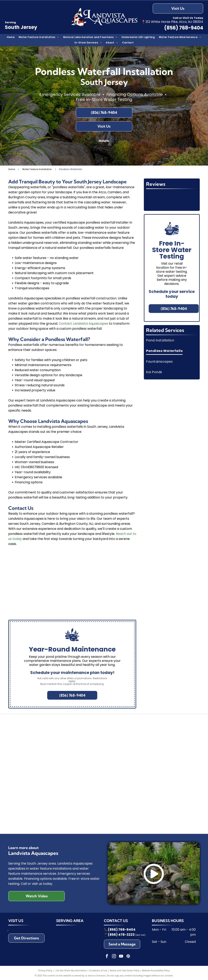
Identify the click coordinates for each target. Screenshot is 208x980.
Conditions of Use (98, 970)
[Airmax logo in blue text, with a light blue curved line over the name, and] (166, 730)
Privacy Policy (45, 970)
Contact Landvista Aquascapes (83, 324)
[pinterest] (128, 957)
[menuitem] (11, 37)
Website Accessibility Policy (156, 970)
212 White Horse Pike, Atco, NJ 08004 (174, 22)
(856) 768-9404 (122, 930)
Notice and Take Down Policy (125, 970)
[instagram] (114, 957)
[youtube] (121, 957)
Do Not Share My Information (72, 970)
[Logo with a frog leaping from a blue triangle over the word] (42, 730)
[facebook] (107, 957)
